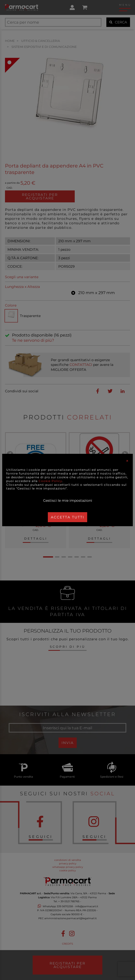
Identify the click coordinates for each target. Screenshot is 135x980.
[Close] (127, 461)
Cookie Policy (50, 481)
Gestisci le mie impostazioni (68, 500)
